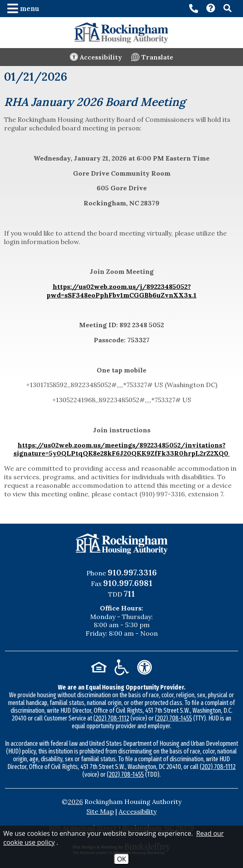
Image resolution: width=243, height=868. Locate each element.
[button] (24, 9)
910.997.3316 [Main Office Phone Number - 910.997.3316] (132, 572)
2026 (75, 802)
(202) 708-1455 (173, 718)
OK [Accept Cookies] (121, 859)
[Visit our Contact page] (211, 9)
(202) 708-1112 (111, 718)
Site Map (100, 811)
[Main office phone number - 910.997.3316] (194, 9)
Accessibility (138, 811)
